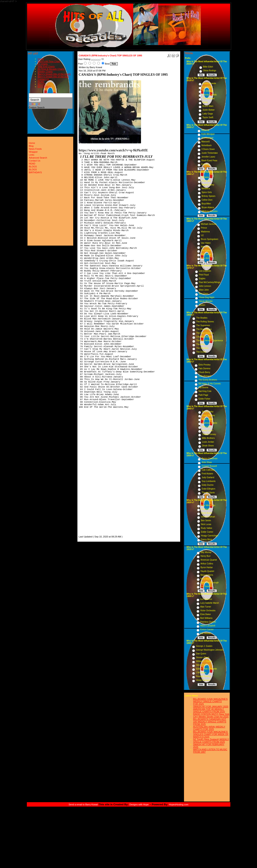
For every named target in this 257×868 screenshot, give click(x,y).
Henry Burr (206, 556)
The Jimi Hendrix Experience (210, 341)
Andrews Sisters (210, 423)
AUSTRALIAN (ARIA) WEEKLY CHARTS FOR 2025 (209, 728)
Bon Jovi (205, 258)
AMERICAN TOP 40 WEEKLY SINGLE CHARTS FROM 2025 (209, 710)
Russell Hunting (203, 676)
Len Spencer (206, 599)
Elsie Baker (206, 614)
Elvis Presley (204, 365)
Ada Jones (205, 586)
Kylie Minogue (208, 134)
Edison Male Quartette (206, 669)
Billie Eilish (208, 67)
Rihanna (205, 130)
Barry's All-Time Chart (49, 61)
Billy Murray (206, 552)
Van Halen (206, 243)
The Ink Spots (208, 493)
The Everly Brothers (208, 380)
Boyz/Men (206, 204)
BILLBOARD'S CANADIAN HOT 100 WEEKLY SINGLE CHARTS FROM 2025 (210, 722)
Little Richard (205, 376)
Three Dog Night (207, 297)
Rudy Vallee (207, 528)
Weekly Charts (45, 71)
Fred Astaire (207, 474)
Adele (205, 102)
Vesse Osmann (203, 680)
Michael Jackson (209, 224)
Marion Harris (207, 575)
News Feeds (35, 149)
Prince (204, 228)
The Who (200, 344)
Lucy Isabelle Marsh (210, 603)
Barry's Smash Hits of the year (53, 77)
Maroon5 (205, 142)
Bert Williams (206, 618)
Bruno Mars (208, 106)
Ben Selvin (206, 521)
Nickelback (206, 145)
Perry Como (208, 431)
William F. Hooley (204, 661)
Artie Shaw (207, 462)
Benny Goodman (209, 458)
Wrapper (33, 152)
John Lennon (205, 286)
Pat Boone (203, 387)
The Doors (201, 352)
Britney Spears (209, 196)
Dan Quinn (201, 654)
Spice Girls (207, 192)
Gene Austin (207, 513)
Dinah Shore (208, 446)
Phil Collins (206, 254)
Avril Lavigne (207, 138)
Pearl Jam (206, 181)
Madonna (205, 232)
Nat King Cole (205, 391)
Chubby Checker (204, 337)
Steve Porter (202, 665)
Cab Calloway (208, 470)
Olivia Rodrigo (210, 71)
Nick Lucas (206, 524)
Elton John (204, 290)
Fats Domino (204, 369)
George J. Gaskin (204, 646)
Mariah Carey (208, 185)
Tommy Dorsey (209, 434)
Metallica (206, 189)
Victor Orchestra (208, 611)
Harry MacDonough (210, 583)
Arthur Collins (207, 564)
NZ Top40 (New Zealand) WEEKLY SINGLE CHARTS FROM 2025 (211, 741)
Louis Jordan (208, 442)
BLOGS (42, 84)
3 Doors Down (208, 149)
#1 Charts (43, 64)
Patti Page (203, 395)
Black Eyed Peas (209, 161)
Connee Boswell (209, 466)
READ (41, 82)
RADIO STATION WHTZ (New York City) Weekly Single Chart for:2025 (211, 715)
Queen (202, 305)
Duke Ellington (208, 489)
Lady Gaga (208, 114)
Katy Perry (207, 87)
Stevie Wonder (206, 301)
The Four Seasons (205, 333)
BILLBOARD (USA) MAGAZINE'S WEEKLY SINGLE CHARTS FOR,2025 (211, 701)
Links (32, 155)
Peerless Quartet (208, 622)
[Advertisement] (91, 471)
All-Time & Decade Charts (51, 69)
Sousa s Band (202, 657)
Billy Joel (205, 247)
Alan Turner (206, 607)
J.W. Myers (201, 673)
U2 (202, 235)
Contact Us (43, 79)
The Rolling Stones (205, 322)
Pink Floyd (204, 275)
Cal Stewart (206, 633)
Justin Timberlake (210, 153)
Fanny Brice (207, 539)
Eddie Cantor (207, 532)
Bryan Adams (208, 207)
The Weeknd (208, 99)
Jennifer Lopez (208, 157)
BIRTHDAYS (44, 87)
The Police (206, 251)
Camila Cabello (210, 95)
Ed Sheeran (208, 91)
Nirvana (205, 177)
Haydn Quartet (207, 571)
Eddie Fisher (204, 399)
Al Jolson (205, 509)
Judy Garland (208, 477)
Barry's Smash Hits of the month (54, 74)
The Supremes (203, 325)
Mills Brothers (208, 438)
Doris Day (207, 427)
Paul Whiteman (208, 505)
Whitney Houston (210, 211)
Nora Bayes (206, 579)
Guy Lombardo (209, 481)
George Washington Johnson (209, 650)
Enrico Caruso (207, 629)
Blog (31, 146)
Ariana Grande (209, 83)
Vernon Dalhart (208, 517)
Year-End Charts (46, 66)
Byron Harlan (207, 567)
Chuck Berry (204, 372)
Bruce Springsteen (210, 239)
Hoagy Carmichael (210, 536)
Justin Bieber (209, 110)
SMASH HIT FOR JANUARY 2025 (211, 707)
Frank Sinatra (208, 415)
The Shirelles (202, 348)
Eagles (202, 279)
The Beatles (202, 318)
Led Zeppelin (205, 271)
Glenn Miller (208, 419)
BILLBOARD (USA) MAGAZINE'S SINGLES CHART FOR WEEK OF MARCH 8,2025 (211, 734)
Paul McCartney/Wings (210, 282)
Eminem (205, 164)
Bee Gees (204, 294)
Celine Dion (207, 200)
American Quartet (209, 560)
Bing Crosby (208, 412)
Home (41, 59)
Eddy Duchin (208, 485)
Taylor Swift (208, 117)
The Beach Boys (204, 329)
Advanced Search (38, 158)
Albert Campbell (208, 626)
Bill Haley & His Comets (210, 384)
